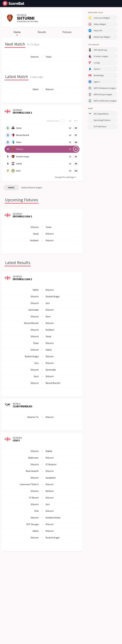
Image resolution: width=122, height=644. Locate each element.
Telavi (19, 142)
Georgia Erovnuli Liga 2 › (66, 177)
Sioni (18, 171)
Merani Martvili (23, 135)
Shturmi (20, 149)
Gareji (19, 128)
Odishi (19, 164)
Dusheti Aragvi (23, 157)
